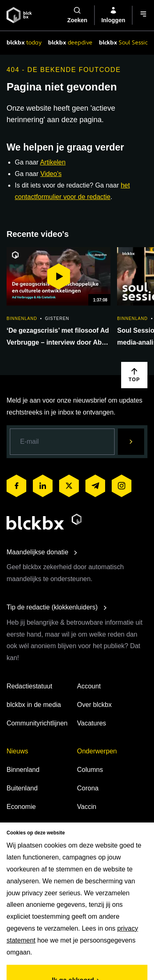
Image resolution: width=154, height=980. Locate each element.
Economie (21, 807)
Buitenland (22, 788)
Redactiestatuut (29, 686)
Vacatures (92, 723)
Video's (51, 174)
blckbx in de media (34, 705)
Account (89, 686)
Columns (90, 770)
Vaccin (87, 807)
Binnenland (23, 770)
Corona (88, 788)
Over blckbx (94, 705)
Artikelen (53, 162)
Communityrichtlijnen (37, 723)
